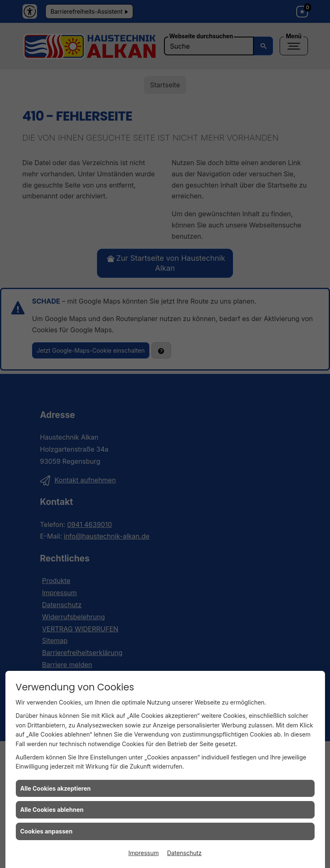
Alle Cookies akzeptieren (56, 788)
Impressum (143, 853)
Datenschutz (185, 853)
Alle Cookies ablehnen (52, 810)
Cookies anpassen (47, 831)
